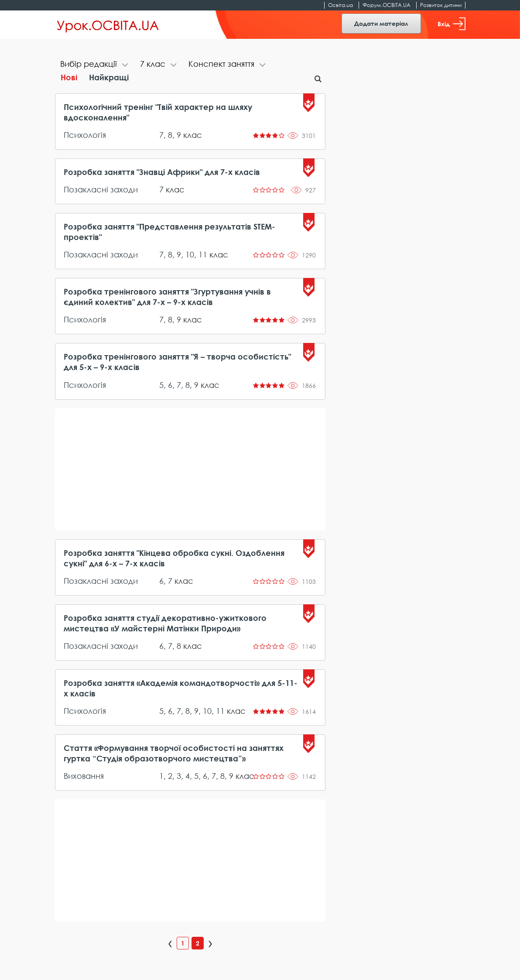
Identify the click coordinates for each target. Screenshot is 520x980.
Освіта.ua (340, 5)
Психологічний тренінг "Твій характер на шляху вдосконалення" (158, 112)
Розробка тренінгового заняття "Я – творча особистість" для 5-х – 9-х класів (177, 362)
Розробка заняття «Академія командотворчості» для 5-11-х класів (181, 688)
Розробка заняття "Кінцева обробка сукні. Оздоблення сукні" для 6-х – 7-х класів (174, 558)
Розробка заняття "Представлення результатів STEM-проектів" (169, 232)
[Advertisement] (190, 469)
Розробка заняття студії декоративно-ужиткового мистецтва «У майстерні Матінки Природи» (165, 623)
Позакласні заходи (101, 189)
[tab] (95, 65)
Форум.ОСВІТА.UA (387, 5)
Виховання (84, 776)
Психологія (85, 135)
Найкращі (109, 77)
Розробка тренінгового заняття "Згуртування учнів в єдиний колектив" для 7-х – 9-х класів (167, 297)
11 (203, 254)
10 (190, 254)
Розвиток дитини (441, 5)
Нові (69, 77)
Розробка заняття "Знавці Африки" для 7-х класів (162, 172)
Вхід (452, 24)
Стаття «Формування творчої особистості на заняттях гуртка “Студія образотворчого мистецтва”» (174, 753)
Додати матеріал (381, 23)
